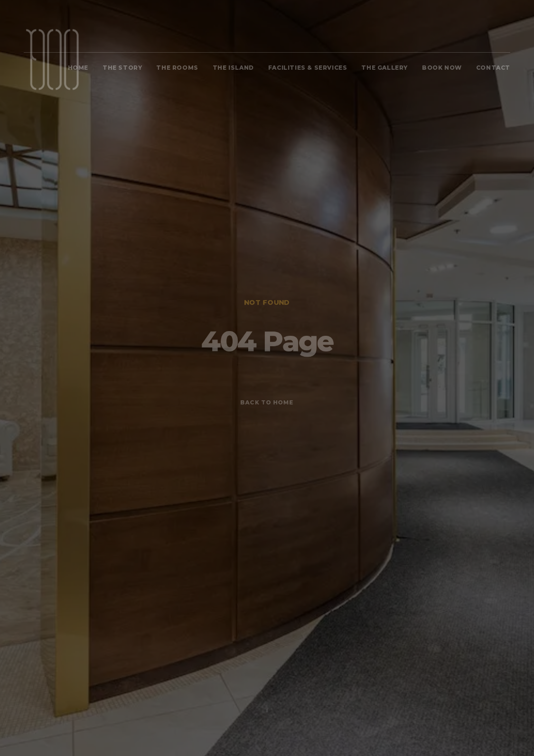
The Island (233, 68)
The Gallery (384, 68)
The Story (122, 68)
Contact (493, 68)
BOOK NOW (442, 68)
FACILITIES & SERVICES (308, 68)
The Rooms (177, 68)
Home (78, 68)
